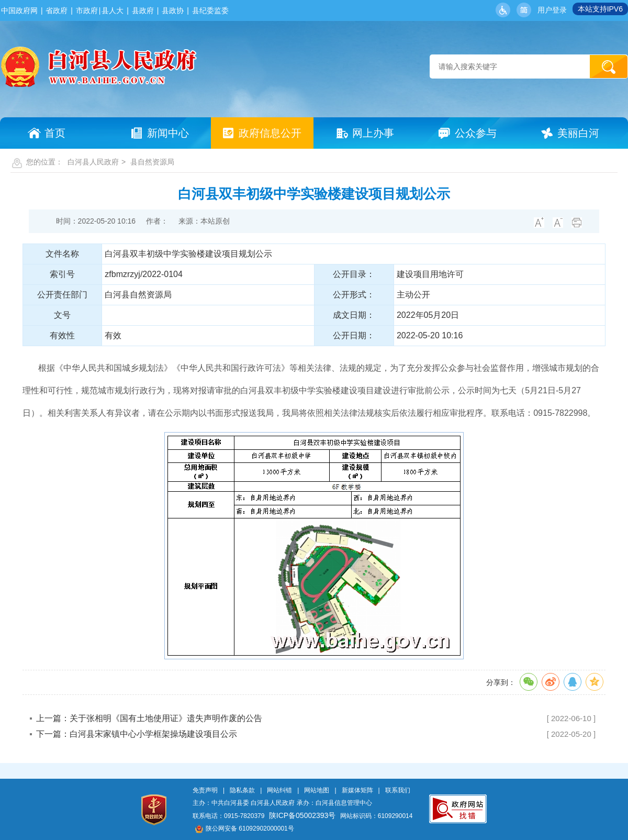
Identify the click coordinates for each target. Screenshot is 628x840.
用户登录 (552, 10)
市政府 (87, 10)
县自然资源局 (152, 162)
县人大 (113, 10)
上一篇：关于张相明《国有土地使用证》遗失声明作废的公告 (149, 718)
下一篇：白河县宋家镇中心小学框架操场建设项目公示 (137, 734)
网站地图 (317, 790)
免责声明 (205, 790)
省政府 (57, 10)
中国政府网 (19, 10)
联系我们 (398, 790)
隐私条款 (242, 790)
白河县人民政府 (93, 162)
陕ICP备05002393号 (302, 815)
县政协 (173, 10)
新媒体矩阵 (357, 790)
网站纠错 (279, 790)
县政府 (143, 10)
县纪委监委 (210, 10)
